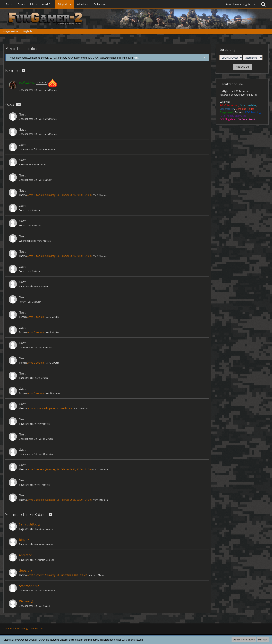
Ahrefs (24, 555)
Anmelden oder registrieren (241, 4)
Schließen (263, 640)
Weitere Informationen (244, 640)
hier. (136, 58)
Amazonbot (27, 586)
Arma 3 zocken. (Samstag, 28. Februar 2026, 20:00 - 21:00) (60, 195)
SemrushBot (28, 524)
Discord (24, 601)
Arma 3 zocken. (36, 317)
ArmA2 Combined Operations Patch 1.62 (50, 408)
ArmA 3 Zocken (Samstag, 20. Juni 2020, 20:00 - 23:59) (57, 575)
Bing (22, 540)
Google (24, 570)
